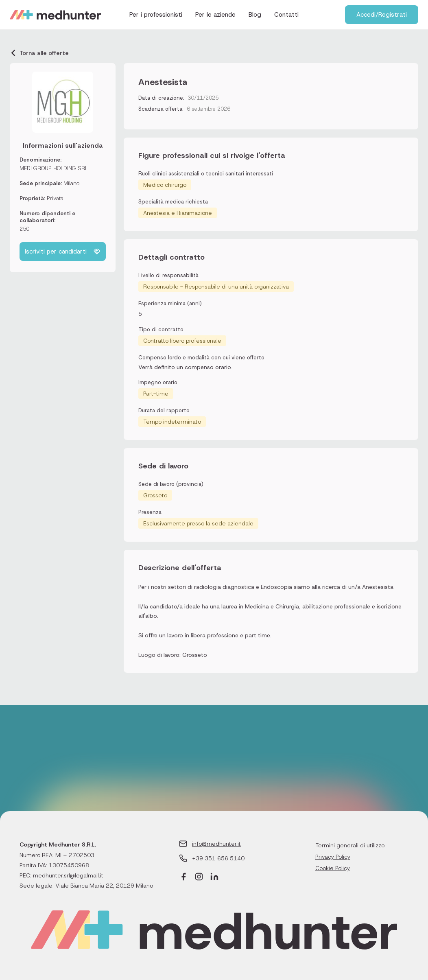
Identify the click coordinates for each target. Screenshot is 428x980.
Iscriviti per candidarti (63, 252)
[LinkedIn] (214, 878)
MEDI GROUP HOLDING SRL (54, 168)
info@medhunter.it (216, 844)
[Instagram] (199, 878)
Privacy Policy (333, 857)
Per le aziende (215, 15)
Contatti (286, 15)
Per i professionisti (156, 15)
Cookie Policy (333, 868)
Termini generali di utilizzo (350, 845)
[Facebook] (183, 878)
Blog (255, 15)
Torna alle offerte (39, 53)
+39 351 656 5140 (218, 858)
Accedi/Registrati (382, 15)
